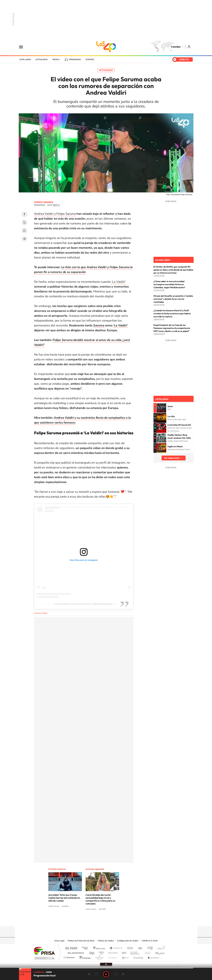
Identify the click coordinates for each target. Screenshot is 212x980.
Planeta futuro (146, 952)
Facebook (24, 214)
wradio (101, 952)
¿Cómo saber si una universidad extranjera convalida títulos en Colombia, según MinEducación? (169, 284)
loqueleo (138, 957)
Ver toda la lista (172, 458)
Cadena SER (129, 948)
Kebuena (157, 952)
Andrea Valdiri (41, 613)
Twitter (24, 222)
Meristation (153, 957)
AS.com (139, 948)
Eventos (90, 59)
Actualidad (42, 59)
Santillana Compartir (116, 948)
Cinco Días (112, 952)
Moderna (84, 957)
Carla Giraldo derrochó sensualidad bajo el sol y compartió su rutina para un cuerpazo (100, 899)
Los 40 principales (86, 948)
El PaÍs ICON (112, 957)
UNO (92, 952)
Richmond (69, 957)
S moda (125, 957)
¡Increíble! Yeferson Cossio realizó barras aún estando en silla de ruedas (64, 898)
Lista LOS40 (25, 59)
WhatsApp (24, 231)
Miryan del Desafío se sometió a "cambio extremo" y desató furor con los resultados (173, 299)
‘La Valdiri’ (118, 282)
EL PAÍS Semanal (135, 952)
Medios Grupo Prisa (44, 958)
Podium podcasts (99, 957)
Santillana (100, 948)
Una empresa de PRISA (44, 951)
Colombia (176, 47)
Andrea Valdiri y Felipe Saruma (55, 214)
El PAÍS (71, 948)
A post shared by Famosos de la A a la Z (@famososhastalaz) (84, 604)
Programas (75, 59)
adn (149, 948)
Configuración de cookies (128, 941)
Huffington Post (75, 952)
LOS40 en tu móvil (150, 941)
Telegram (24, 239)
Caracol (160, 948)
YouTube (106, 920)
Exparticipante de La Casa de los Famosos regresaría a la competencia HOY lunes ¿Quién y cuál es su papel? (172, 328)
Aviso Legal (59, 941)
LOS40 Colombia (106, 47)
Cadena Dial (124, 952)
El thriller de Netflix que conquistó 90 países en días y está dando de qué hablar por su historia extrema (173, 270)
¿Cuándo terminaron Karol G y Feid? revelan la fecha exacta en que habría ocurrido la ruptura (172, 314)
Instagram (100, 920)
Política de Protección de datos (81, 941)
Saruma (99, 325)
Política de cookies (106, 941)
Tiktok (94, 920)
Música (56, 59)
